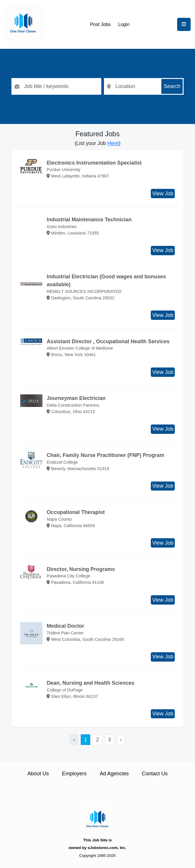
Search (172, 86)
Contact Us (155, 774)
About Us (38, 774)
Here (113, 143)
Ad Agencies (114, 774)
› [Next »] (121, 740)
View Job (163, 194)
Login (124, 24)
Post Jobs (100, 24)
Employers (74, 774)
